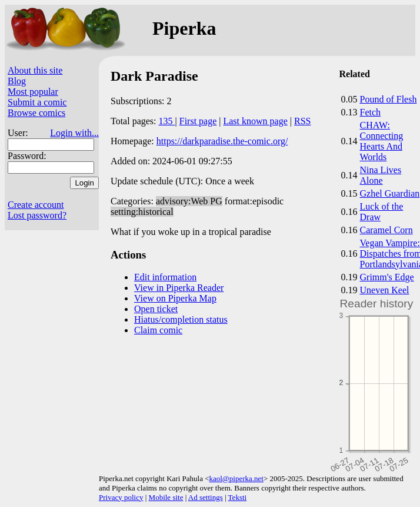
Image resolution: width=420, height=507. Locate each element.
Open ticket (156, 309)
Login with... (74, 133)
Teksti (238, 497)
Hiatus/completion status (181, 319)
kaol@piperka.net (236, 478)
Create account (36, 205)
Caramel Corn (386, 230)
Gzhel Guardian (390, 193)
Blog (17, 81)
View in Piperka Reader (179, 288)
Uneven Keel (385, 290)
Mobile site (166, 497)
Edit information (165, 277)
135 (167, 121)
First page (198, 121)
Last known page (255, 121)
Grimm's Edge (387, 277)
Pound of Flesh (389, 99)
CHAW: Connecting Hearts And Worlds (382, 141)
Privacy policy (121, 497)
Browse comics (36, 113)
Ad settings (206, 497)
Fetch (371, 112)
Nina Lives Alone (381, 175)
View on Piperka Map (175, 298)
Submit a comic (37, 102)
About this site (35, 70)
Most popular (33, 92)
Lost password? (37, 215)
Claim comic (158, 330)
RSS (302, 121)
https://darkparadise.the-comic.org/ (222, 141)
